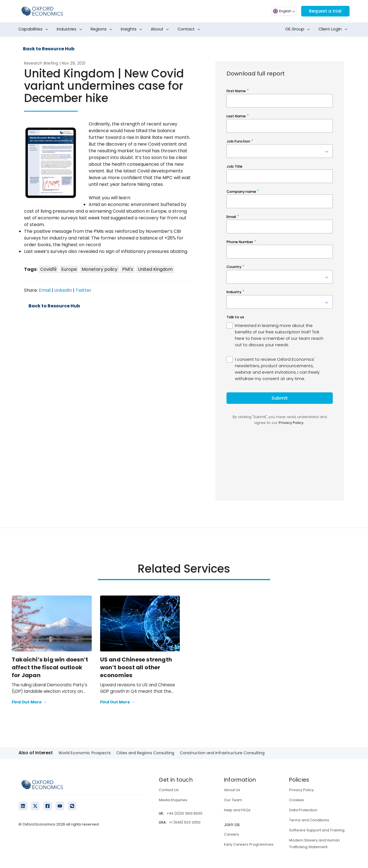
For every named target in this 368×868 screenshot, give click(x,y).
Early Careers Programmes (249, 844)
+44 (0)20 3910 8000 (184, 813)
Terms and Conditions (309, 820)
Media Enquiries (173, 800)
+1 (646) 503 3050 (185, 822)
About (161, 29)
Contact (190, 29)
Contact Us (169, 790)
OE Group (299, 29)
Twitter (83, 290)
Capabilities (34, 29)
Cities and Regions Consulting (145, 753)
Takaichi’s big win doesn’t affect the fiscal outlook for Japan (50, 667)
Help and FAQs (237, 810)
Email (45, 290)
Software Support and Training (317, 830)
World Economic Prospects (85, 753)
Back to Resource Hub (49, 49)
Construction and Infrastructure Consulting (222, 753)
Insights (133, 29)
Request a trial (325, 11)
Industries (70, 29)
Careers (232, 834)
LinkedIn (63, 290)
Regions (102, 29)
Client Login (334, 29)
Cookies (297, 800)
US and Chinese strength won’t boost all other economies (136, 667)
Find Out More (29, 702)
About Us (232, 790)
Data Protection (303, 810)
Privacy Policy (301, 790)
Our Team (233, 800)
